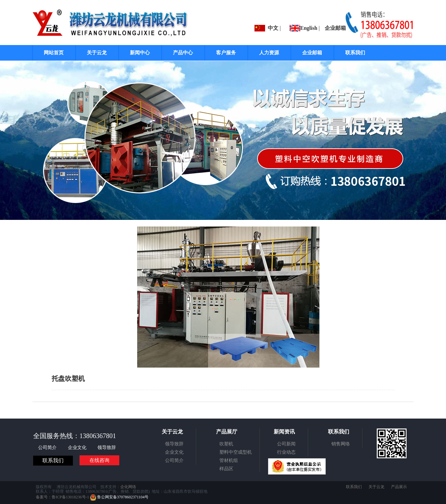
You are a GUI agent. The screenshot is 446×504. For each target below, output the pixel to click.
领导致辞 (107, 448)
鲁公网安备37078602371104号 (119, 497)
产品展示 (399, 487)
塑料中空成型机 (236, 452)
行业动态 (286, 452)
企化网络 (128, 487)
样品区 (226, 469)
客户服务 (226, 53)
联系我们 (355, 53)
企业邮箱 (335, 28)
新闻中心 (140, 53)
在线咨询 (99, 460)
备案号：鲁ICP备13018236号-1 (62, 497)
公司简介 (48, 448)
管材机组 (229, 460)
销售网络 (341, 444)
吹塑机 (226, 444)
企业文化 (78, 448)
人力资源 (269, 53)
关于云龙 (97, 53)
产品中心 (183, 53)
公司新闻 (286, 444)
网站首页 (54, 53)
